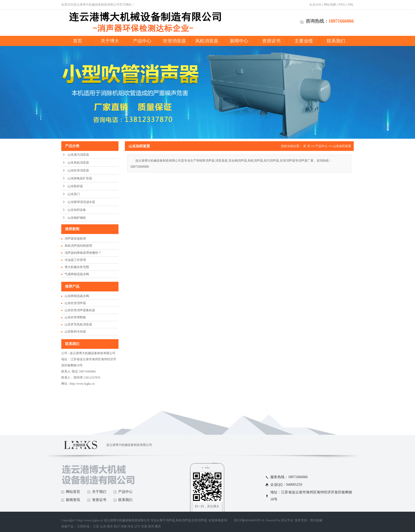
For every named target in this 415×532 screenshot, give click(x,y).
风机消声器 (183, 520)
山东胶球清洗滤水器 (81, 202)
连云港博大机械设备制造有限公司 (129, 445)
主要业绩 (304, 41)
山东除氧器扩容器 (80, 178)
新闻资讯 (73, 500)
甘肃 (144, 526)
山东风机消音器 (78, 163)
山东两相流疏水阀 (77, 296)
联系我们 (336, 41)
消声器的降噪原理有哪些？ (83, 253)
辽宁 (137, 526)
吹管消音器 (174, 41)
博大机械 (316, 520)
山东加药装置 (342, 146)
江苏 (96, 526)
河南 (124, 526)
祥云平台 (287, 520)
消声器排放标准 (75, 239)
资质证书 (271, 41)
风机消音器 (207, 41)
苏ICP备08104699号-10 (249, 520)
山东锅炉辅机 (77, 218)
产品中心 (142, 41)
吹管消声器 (199, 520)
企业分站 (315, 5)
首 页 (307, 146)
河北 (130, 526)
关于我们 (99, 492)
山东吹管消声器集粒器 (80, 310)
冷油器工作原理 (75, 260)
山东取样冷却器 (75, 332)
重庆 (158, 526)
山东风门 (74, 194)
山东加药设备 (77, 210)
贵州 (151, 526)
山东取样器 (75, 186)
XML (351, 5)
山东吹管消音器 (78, 170)
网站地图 (330, 5)
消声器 (170, 520)
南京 (110, 526)
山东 (103, 526)
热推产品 (67, 526)
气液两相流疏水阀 (77, 274)
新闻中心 (239, 41)
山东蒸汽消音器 (78, 155)
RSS (342, 5)
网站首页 (73, 492)
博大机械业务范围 (77, 267)
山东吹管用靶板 (75, 317)
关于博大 (110, 41)
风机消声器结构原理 (78, 246)
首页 (78, 41)
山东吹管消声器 (75, 303)
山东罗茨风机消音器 (78, 324)
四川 (117, 526)
